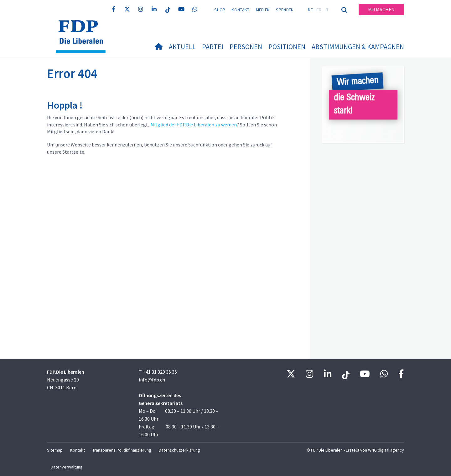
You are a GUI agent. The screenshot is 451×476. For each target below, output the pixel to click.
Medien (263, 10)
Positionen (287, 47)
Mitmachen (381, 10)
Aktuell (182, 47)
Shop (220, 10)
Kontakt (240, 10)
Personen (246, 47)
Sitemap (55, 450)
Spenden (285, 10)
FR (319, 10)
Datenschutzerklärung (179, 450)
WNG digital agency (386, 450)
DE (310, 10)
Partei (213, 47)
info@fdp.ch (152, 380)
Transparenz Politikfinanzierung (122, 450)
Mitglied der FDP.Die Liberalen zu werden (194, 125)
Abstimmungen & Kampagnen (358, 47)
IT (327, 10)
